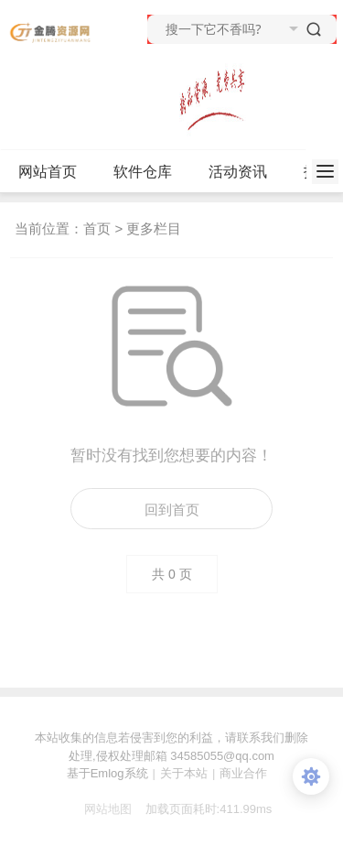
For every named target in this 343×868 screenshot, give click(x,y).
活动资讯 (246, 172)
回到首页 (172, 510)
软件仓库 (150, 172)
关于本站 (184, 773)
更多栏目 (154, 228)
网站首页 (48, 172)
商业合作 (243, 773)
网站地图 (102, 809)
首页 (97, 228)
